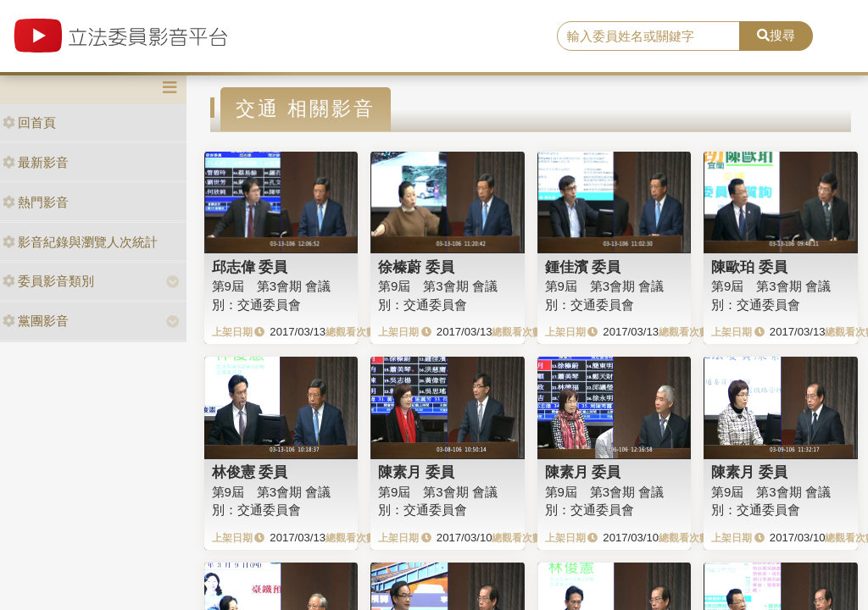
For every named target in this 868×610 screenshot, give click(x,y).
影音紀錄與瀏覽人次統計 (80, 242)
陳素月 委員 (416, 472)
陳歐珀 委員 (749, 267)
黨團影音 (36, 321)
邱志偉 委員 (250, 267)
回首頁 (29, 122)
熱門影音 (36, 202)
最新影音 (36, 162)
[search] (648, 36)
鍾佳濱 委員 (583, 267)
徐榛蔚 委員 (416, 267)
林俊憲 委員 (250, 472)
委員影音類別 (48, 281)
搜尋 (776, 35)
